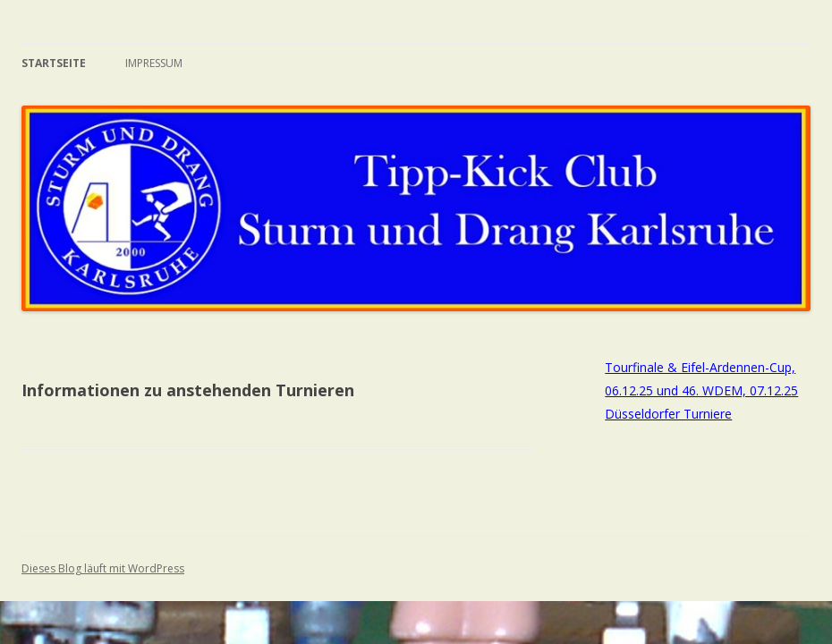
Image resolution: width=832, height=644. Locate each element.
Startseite (54, 63)
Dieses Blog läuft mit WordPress (103, 568)
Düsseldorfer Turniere (668, 414)
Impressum (154, 63)
